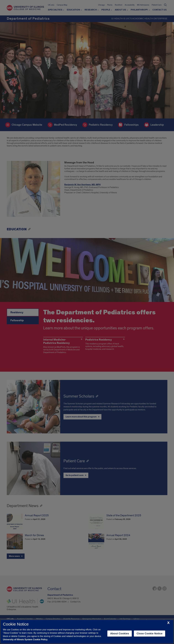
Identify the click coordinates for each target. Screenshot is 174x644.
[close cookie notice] (168, 623)
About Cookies (120, 633)
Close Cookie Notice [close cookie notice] (150, 633)
